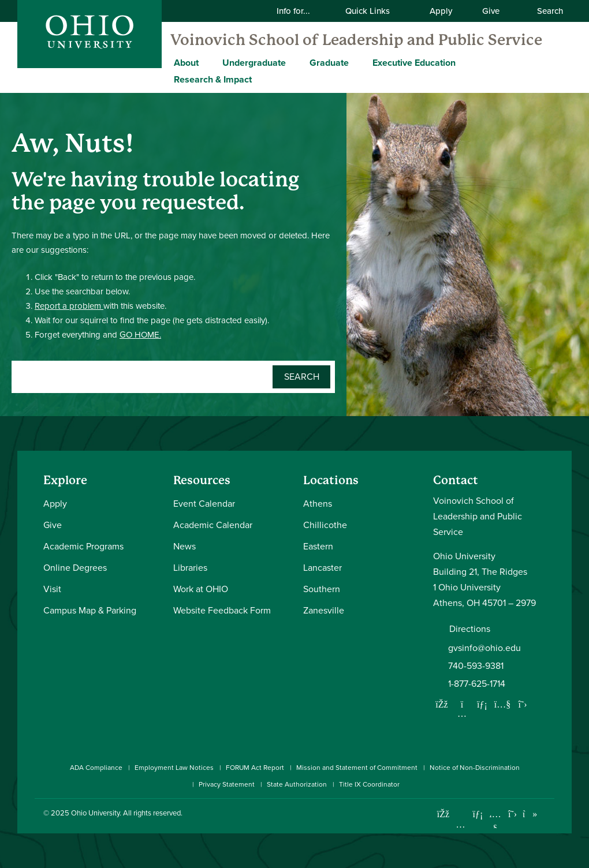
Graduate (329, 63)
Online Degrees (75, 568)
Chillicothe (325, 525)
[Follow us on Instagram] (462, 713)
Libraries (190, 568)
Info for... (301, 11)
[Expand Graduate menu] (357, 62)
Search (544, 11)
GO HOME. (140, 335)
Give (491, 11)
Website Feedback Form (222, 610)
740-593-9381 (476, 666)
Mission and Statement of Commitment (357, 768)
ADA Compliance (96, 768)
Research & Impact (213, 79)
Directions (470, 629)
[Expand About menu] (207, 62)
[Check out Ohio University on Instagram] (461, 824)
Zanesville (324, 610)
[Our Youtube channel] (502, 704)
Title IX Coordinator (369, 784)
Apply (441, 11)
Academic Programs (83, 546)
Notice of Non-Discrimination (475, 768)
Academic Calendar (213, 525)
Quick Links (375, 11)
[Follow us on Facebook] (442, 704)
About (186, 63)
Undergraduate (254, 63)
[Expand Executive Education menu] (464, 62)
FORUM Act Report (255, 768)
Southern (322, 589)
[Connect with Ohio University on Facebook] (443, 814)
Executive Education (414, 63)
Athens (318, 504)
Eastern (318, 546)
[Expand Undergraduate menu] (294, 62)
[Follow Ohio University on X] (512, 814)
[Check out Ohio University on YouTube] (495, 821)
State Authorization (297, 784)
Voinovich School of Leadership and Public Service (356, 40)
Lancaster (323, 568)
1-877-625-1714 (477, 684)
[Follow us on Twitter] (523, 704)
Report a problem (69, 306)
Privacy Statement (227, 784)
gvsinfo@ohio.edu (484, 648)
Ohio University (95, 813)
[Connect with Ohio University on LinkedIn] (478, 814)
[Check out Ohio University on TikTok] (530, 814)
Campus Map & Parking (90, 610)
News (184, 546)
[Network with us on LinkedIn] (482, 704)
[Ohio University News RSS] (547, 814)
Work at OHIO (201, 589)
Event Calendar (204, 504)
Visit (52, 589)
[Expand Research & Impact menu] (260, 79)
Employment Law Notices (174, 768)
